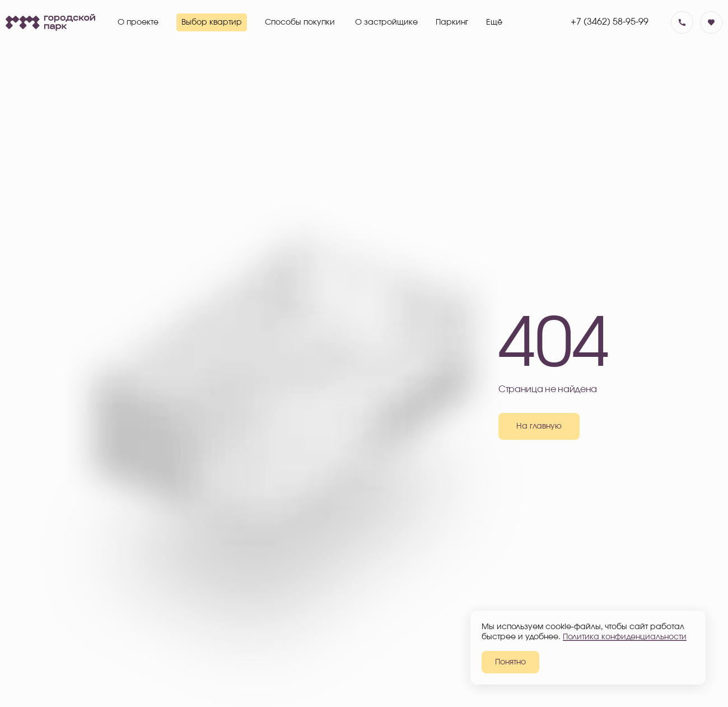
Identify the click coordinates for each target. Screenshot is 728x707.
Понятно (510, 662)
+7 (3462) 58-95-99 (610, 22)
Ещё (494, 22)
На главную (539, 426)
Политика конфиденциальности (625, 637)
